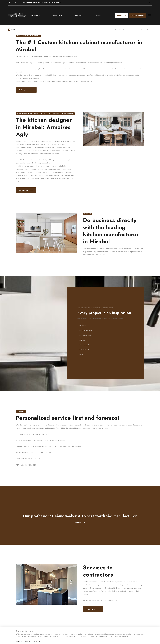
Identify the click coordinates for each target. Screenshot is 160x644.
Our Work (79, 15)
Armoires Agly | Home (112, 30)
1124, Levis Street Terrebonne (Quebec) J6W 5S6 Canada (42, 3)
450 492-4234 (14, 3)
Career (99, 15)
